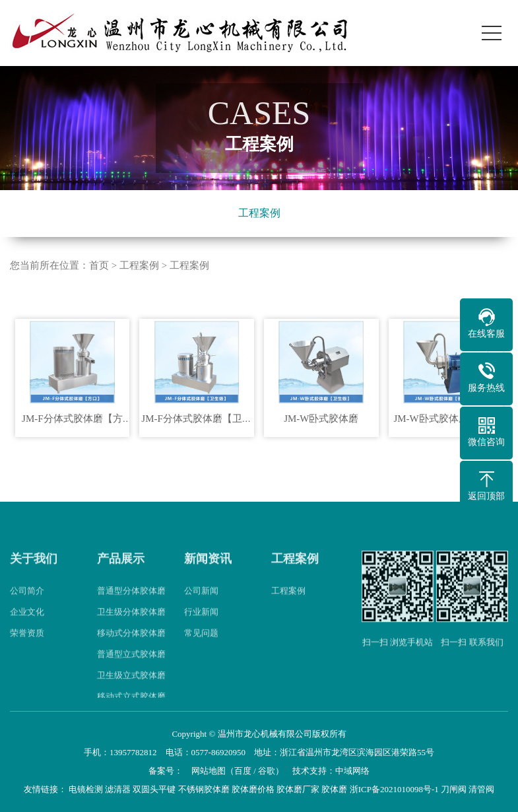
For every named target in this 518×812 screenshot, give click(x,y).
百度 (243, 771)
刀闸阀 (454, 789)
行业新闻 (201, 624)
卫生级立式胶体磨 (131, 688)
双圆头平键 (154, 789)
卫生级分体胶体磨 (131, 624)
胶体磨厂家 (298, 789)
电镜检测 (86, 789)
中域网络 (352, 771)
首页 (99, 265)
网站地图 (209, 771)
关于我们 (34, 570)
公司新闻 (201, 603)
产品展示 (121, 570)
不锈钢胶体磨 (204, 789)
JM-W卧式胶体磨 (321, 419)
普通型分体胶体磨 (131, 603)
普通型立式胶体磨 (131, 666)
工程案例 (259, 213)
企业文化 (27, 624)
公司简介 (27, 603)
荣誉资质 (27, 645)
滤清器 (118, 789)
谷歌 (267, 771)
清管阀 (481, 789)
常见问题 (201, 645)
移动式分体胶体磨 (131, 645)
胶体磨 (334, 789)
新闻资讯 (208, 570)
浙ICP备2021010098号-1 (394, 789)
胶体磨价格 (253, 789)
